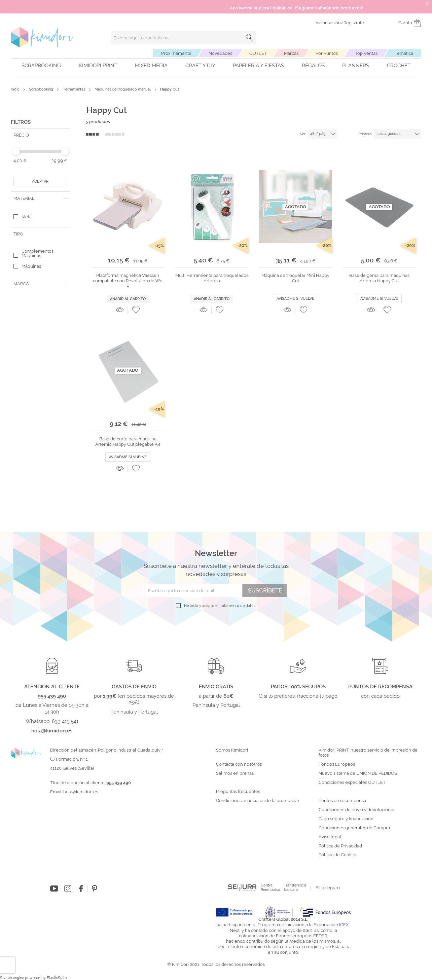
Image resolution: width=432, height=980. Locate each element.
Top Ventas (366, 53)
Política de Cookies (338, 855)
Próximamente (176, 53)
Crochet (399, 66)
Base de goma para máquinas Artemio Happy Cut (379, 278)
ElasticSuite (57, 978)
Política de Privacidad (340, 846)
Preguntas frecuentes (238, 792)
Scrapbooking (41, 66)
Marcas (291, 53)
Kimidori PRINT (98, 66)
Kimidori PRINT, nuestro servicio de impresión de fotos (368, 753)
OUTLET (258, 53)
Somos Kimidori (232, 750)
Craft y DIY (200, 66)
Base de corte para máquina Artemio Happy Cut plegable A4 (128, 442)
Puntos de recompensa (342, 801)
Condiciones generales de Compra (354, 828)
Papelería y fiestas (258, 66)
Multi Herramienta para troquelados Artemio (212, 278)
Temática (404, 53)
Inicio (16, 89)
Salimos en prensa (235, 773)
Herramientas (74, 89)
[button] (136, 310)
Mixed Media (151, 66)
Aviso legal (330, 837)
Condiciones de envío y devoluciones (357, 810)
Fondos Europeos (337, 764)
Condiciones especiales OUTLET (352, 783)
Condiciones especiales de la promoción (258, 801)
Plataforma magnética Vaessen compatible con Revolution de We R (128, 281)
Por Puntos (327, 53)
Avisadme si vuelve (295, 299)
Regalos (313, 66)
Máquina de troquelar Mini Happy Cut (295, 278)
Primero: (365, 134)
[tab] (40, 135)
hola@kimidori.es (81, 792)
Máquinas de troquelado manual (123, 89)
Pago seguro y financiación (346, 819)
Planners (356, 66)
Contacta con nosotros (239, 764)
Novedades (220, 53)
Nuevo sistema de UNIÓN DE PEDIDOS (358, 773)
